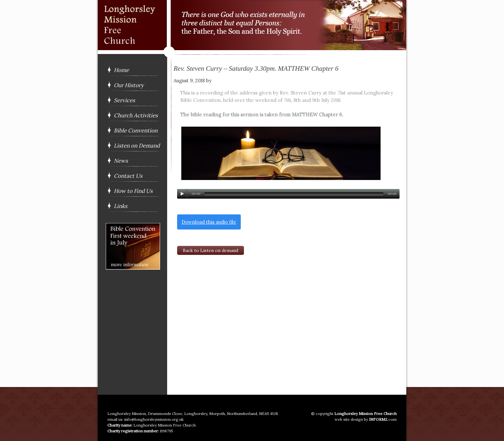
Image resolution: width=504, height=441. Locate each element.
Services (124, 100)
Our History (129, 85)
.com (383, 419)
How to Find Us (133, 191)
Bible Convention (136, 130)
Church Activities (136, 115)
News (121, 161)
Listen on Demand (137, 146)
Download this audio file (209, 222)
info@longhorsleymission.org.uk (154, 419)
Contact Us (128, 176)
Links (121, 206)
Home (121, 70)
